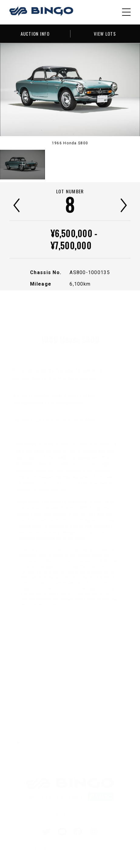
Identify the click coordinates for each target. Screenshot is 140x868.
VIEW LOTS (105, 34)
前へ (17, 206)
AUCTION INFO (35, 34)
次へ (124, 206)
